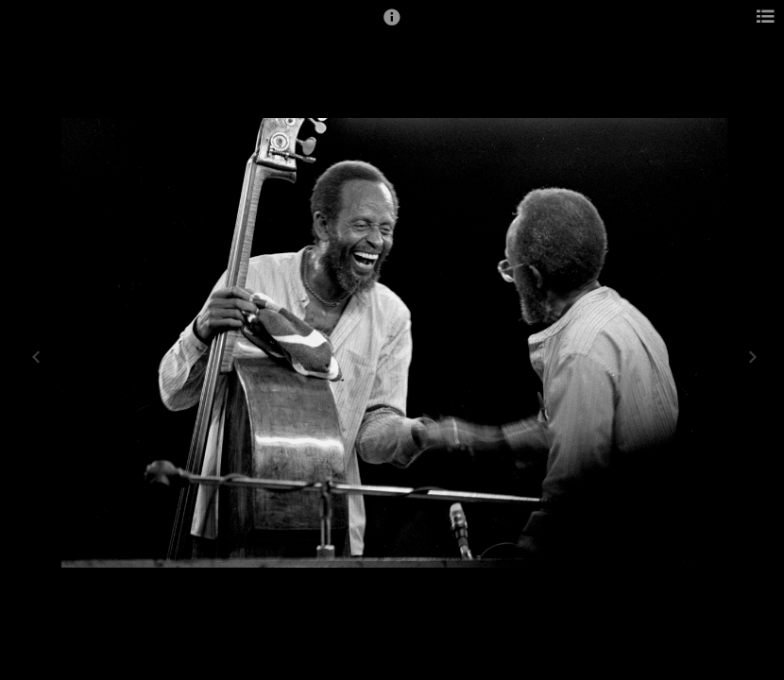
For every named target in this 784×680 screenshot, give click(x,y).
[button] (392, 25)
